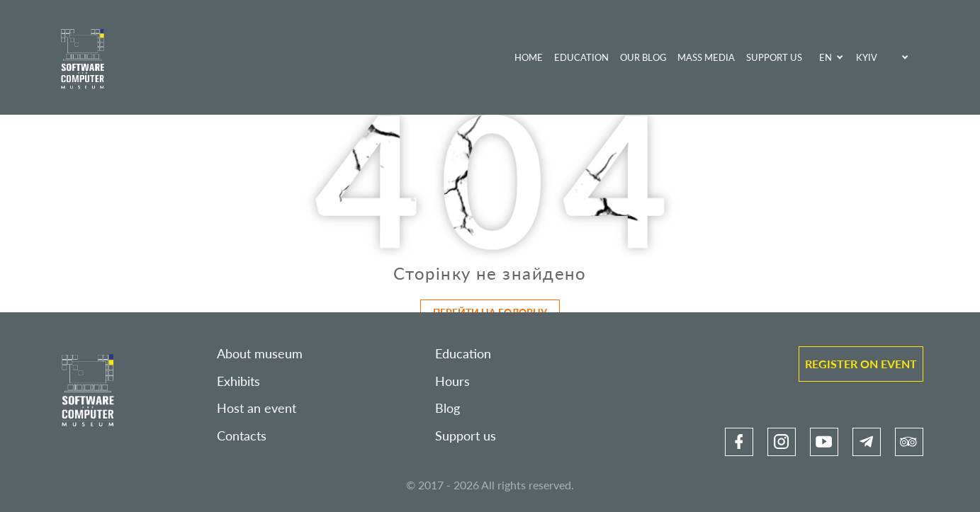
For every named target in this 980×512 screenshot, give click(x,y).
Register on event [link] (861, 364)
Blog (447, 408)
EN (826, 57)
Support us (774, 57)
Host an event (257, 408)
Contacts (242, 436)
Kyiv (867, 57)
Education (581, 57)
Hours (452, 381)
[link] (739, 442)
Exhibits (238, 381)
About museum (260, 354)
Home (529, 57)
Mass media (706, 57)
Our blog (643, 57)
